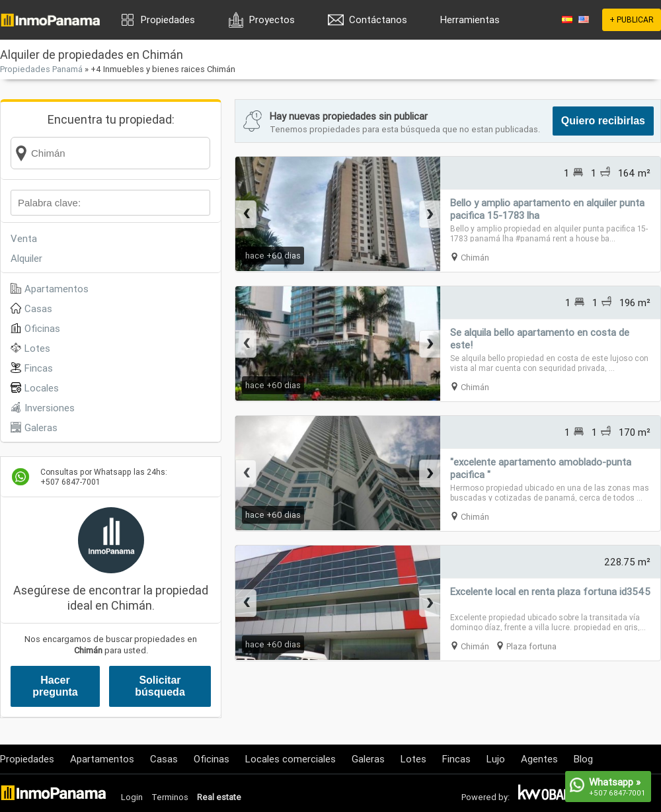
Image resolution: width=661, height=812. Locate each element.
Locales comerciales (291, 759)
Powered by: (486, 797)
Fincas (39, 368)
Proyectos (272, 20)
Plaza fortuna (531, 646)
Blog (583, 759)
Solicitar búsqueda (160, 686)
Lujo (496, 759)
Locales (42, 388)
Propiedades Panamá (41, 69)
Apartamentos (57, 289)
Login (132, 797)
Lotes (37, 348)
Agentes (539, 759)
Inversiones (50, 408)
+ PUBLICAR (632, 20)
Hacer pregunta (55, 686)
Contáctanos (378, 20)
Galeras (41, 427)
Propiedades (168, 20)
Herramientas (470, 20)
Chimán (475, 258)
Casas (38, 308)
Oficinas (42, 328)
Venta (24, 238)
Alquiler (26, 258)
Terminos (170, 797)
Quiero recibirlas (603, 121)
